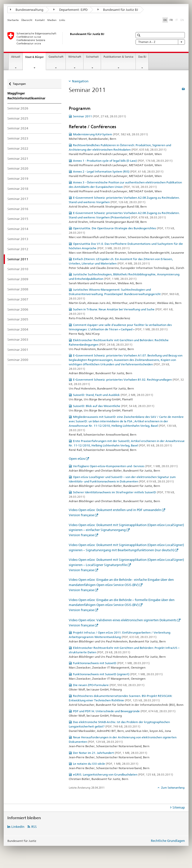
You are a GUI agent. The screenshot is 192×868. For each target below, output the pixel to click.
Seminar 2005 (18, 319)
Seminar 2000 (18, 360)
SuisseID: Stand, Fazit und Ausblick (113, 395)
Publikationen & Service (118, 57)
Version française (81, 515)
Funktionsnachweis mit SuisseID (111, 663)
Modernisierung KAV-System (110, 134)
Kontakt (40, 20)
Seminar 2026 (18, 108)
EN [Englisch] (183, 20)
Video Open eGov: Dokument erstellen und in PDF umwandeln (115, 510)
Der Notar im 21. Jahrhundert (110, 753)
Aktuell (16, 57)
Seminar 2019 (18, 178)
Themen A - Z (160, 42)
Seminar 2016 (18, 209)
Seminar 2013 (18, 239)
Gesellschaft (56, 57)
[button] (139, 35)
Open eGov (77, 459)
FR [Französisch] (171, 20)
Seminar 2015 (18, 219)
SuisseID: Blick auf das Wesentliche (114, 406)
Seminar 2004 (18, 329)
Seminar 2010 (18, 269)
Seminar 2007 (18, 299)
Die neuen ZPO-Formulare (109, 685)
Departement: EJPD (70, 10)
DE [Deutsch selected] (165, 20)
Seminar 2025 (18, 118)
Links (62, 20)
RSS (34, 827)
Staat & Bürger (35, 58)
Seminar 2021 (18, 159)
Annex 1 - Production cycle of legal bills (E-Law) (123, 161)
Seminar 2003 (18, 339)
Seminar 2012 (18, 249)
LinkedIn (18, 827)
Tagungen (19, 82)
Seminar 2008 (18, 289)
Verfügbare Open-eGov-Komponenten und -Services (125, 466)
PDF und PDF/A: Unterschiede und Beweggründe (124, 711)
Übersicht (27, 20)
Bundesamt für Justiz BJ (118, 10)
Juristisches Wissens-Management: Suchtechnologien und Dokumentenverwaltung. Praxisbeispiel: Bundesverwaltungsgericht (124, 294)
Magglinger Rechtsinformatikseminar (26, 96)
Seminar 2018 (18, 189)
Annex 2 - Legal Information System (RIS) (118, 171)
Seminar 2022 (18, 148)
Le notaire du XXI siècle (106, 764)
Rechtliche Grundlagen (168, 841)
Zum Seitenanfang (173, 788)
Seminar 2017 (18, 199)
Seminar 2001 (18, 350)
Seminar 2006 (18, 309)
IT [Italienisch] (177, 20)
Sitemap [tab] (179, 807)
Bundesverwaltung (27, 10)
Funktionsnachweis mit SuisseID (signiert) (118, 674)
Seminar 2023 (18, 138)
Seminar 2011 (99, 116)
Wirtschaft (75, 57)
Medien (52, 20)
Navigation (80, 81)
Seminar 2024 (18, 128)
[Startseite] (65, 38)
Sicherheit (92, 57)
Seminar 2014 (18, 229)
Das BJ (142, 57)
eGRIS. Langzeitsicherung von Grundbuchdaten (123, 774)
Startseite (13, 20)
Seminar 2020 (18, 168)
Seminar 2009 (18, 279)
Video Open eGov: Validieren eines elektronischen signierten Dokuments (123, 620)
